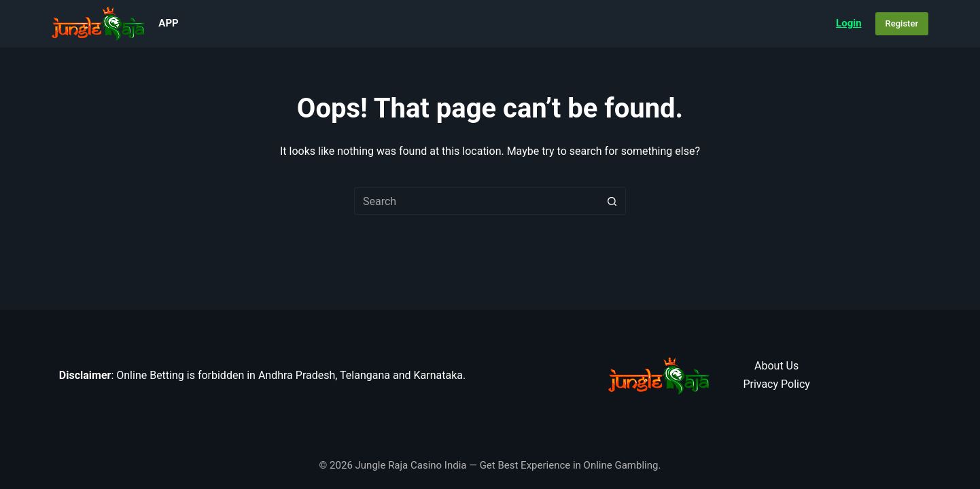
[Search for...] (476, 201)
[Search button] (612, 201)
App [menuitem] (168, 23)
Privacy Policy (776, 384)
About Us (776, 366)
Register (902, 23)
